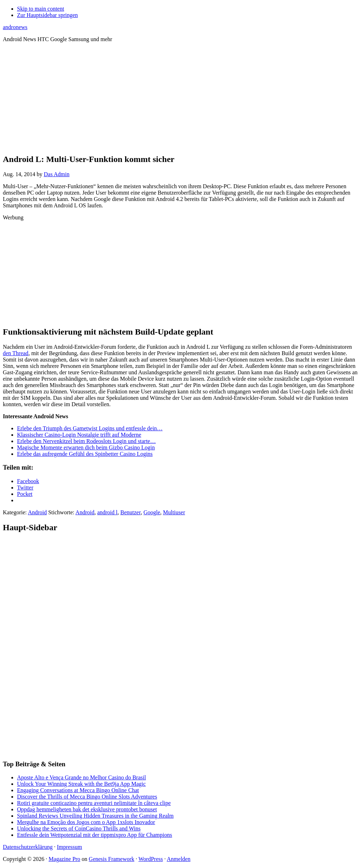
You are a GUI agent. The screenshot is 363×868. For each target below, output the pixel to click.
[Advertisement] (181, 98)
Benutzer (131, 512)
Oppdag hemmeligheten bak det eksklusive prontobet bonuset (87, 809)
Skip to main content (41, 9)
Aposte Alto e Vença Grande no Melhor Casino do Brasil (82, 777)
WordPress (151, 859)
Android (37, 512)
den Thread (16, 353)
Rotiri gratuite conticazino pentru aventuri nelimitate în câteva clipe (94, 803)
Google (152, 512)
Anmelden (179, 859)
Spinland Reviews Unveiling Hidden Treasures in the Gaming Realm (95, 816)
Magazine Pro (64, 859)
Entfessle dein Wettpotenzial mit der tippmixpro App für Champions (94, 835)
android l (107, 512)
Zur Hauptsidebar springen (48, 15)
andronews (15, 27)
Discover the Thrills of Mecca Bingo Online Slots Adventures (87, 797)
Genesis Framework (111, 859)
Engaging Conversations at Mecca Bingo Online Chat (78, 790)
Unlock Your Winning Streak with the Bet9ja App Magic (81, 784)
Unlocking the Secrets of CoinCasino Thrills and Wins (79, 828)
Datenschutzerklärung (28, 847)
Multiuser (174, 512)
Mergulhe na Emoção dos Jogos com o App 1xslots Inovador (86, 822)
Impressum (69, 847)
